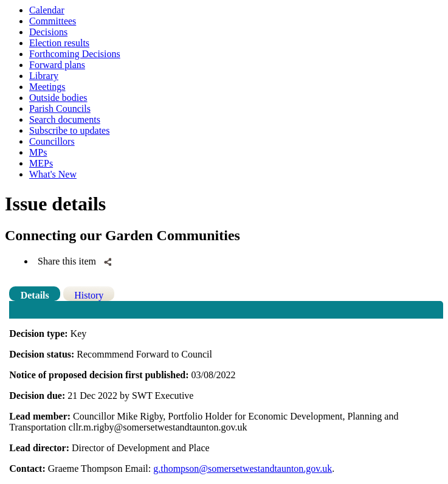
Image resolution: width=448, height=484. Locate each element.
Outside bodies (58, 98)
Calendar (47, 10)
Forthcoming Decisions (75, 54)
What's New (53, 174)
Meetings (47, 87)
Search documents (65, 119)
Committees (53, 21)
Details (35, 295)
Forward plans (57, 65)
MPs (38, 152)
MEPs (41, 163)
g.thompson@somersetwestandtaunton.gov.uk (243, 468)
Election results (59, 43)
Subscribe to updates (69, 130)
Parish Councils (60, 109)
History (89, 295)
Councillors (52, 141)
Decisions (48, 32)
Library (44, 76)
